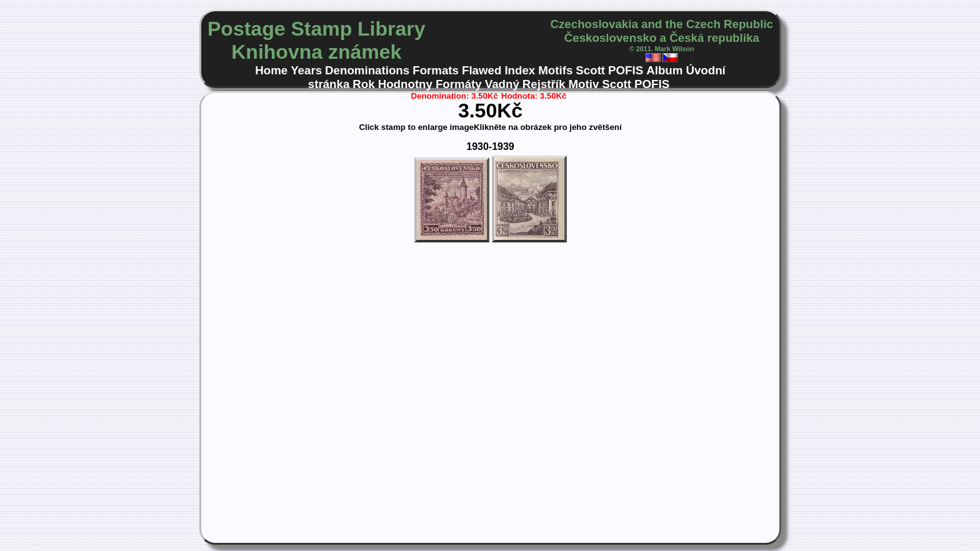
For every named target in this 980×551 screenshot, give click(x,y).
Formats (436, 70)
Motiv (583, 84)
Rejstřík (544, 84)
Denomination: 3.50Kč (455, 96)
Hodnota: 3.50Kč (534, 96)
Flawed (482, 70)
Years (306, 70)
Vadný (502, 84)
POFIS (626, 70)
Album (664, 70)
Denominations (367, 70)
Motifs (555, 70)
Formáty (459, 84)
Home (271, 70)
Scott (590, 70)
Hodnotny (405, 84)
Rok (363, 84)
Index (520, 70)
